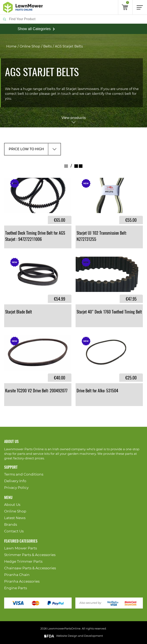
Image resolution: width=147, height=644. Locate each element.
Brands (11, 525)
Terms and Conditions (24, 474)
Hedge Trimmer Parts (23, 562)
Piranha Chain (17, 575)
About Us (12, 505)
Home (11, 46)
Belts (48, 46)
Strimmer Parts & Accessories (30, 555)
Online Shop (30, 46)
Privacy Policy (16, 488)
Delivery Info (15, 481)
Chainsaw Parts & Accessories (30, 568)
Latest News (15, 518)
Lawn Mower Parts (20, 548)
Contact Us (14, 531)
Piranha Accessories (22, 581)
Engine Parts (16, 588)
